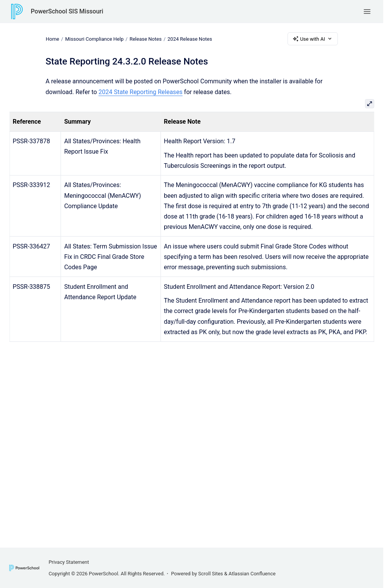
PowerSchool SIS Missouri (67, 11)
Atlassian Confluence (252, 574)
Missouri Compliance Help (94, 39)
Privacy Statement (69, 562)
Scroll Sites (211, 574)
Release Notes (145, 39)
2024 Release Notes (190, 39)
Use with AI (313, 39)
